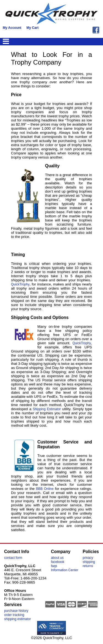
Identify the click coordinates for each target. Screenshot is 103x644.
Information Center (64, 570)
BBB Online (45, 489)
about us (57, 558)
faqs (54, 566)
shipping (89, 562)
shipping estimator (17, 619)
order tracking (14, 615)
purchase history (16, 611)
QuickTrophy (20, 284)
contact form (13, 558)
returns (88, 566)
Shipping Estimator (47, 409)
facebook (58, 562)
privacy (88, 558)
